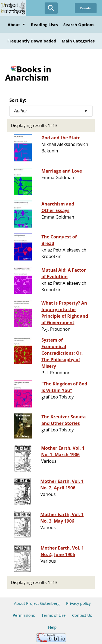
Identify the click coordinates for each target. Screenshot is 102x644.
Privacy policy (78, 603)
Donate (86, 8)
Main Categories (78, 41)
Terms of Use (53, 615)
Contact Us (82, 615)
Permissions (24, 615)
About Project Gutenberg (37, 603)
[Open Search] (51, 8)
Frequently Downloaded (32, 41)
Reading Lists (44, 24)
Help (52, 627)
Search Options (79, 24)
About (17, 24)
